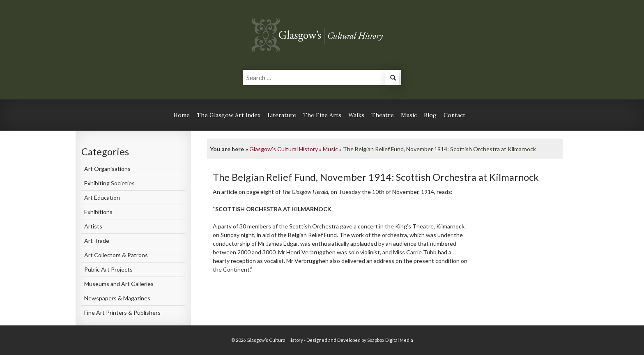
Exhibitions (98, 212)
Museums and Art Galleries (119, 284)
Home (182, 115)
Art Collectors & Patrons (116, 255)
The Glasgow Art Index (229, 115)
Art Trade (97, 241)
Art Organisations (107, 169)
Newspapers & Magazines (117, 298)
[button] (392, 79)
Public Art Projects (108, 269)
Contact (454, 115)
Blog (430, 115)
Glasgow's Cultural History (284, 149)
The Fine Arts (322, 115)
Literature (282, 115)
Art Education (102, 197)
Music (409, 115)
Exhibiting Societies (109, 183)
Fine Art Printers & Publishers (122, 312)
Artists (93, 226)
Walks (356, 115)
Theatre (383, 115)
